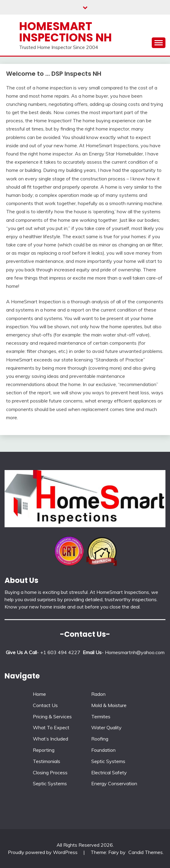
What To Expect (51, 727)
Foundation (103, 750)
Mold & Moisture (109, 705)
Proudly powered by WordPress (43, 852)
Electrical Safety (109, 772)
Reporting (44, 750)
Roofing (100, 739)
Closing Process (50, 772)
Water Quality (106, 727)
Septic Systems (50, 783)
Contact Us (45, 705)
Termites (101, 716)
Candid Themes (146, 852)
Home (39, 694)
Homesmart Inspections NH (66, 32)
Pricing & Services (52, 716)
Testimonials (47, 761)
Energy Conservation (114, 783)
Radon (98, 694)
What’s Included (50, 739)
